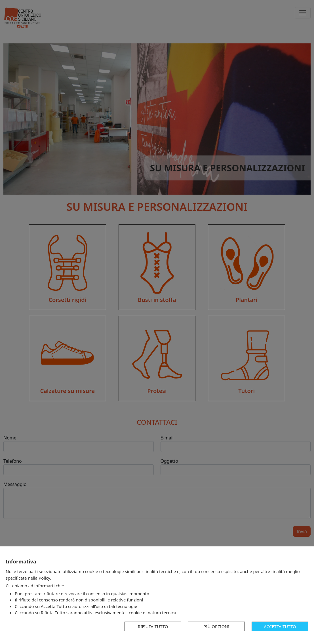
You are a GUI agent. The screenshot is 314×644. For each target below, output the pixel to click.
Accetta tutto (280, 626)
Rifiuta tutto (153, 626)
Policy (44, 578)
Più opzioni (216, 626)
